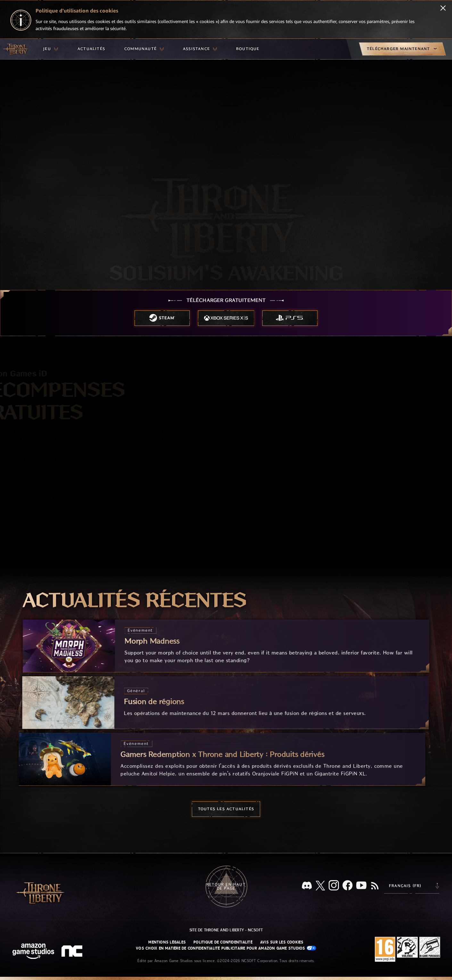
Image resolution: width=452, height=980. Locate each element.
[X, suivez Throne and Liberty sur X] (320, 886)
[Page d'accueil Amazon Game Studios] (33, 952)
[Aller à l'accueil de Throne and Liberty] (16, 49)
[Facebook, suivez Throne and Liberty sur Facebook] (348, 886)
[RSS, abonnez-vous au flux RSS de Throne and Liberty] (375, 886)
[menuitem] (51, 49)
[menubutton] (51, 49)
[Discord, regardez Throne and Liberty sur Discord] (307, 886)
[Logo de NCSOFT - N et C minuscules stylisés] (73, 952)
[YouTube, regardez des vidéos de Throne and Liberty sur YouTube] (361, 886)
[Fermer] (443, 9)
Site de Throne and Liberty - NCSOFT (226, 930)
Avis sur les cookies (282, 942)
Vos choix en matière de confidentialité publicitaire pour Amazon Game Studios (226, 948)
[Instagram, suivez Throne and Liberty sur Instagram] (334, 886)
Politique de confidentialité (223, 942)
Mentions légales (167, 942)
